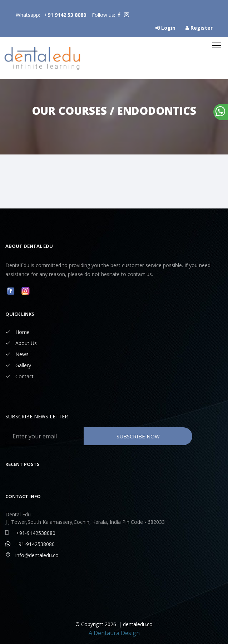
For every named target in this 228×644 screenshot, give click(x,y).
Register (199, 28)
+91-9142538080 (30, 533)
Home (18, 332)
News (17, 354)
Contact (19, 376)
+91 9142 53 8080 (65, 15)
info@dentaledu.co (32, 555)
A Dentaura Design (114, 633)
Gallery (18, 365)
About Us (21, 343)
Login (165, 28)
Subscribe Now (138, 436)
